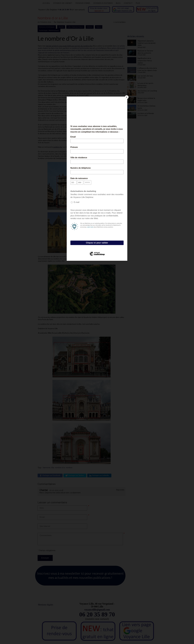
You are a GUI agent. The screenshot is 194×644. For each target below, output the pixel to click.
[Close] (127, 97)
